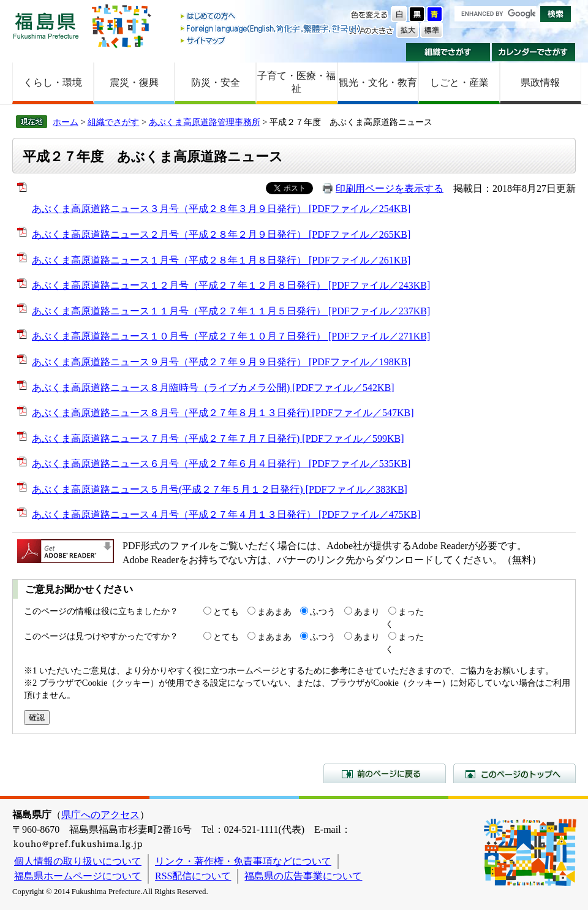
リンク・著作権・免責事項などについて (243, 861)
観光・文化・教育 (378, 82)
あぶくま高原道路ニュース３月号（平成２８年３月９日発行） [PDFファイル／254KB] (221, 209)
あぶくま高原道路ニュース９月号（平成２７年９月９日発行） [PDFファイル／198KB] (221, 362)
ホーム (66, 122)
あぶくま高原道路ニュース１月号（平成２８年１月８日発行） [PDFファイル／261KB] (221, 260)
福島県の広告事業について (303, 876)
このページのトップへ (514, 773)
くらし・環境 (53, 82)
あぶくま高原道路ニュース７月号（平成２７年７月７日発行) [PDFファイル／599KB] (218, 438)
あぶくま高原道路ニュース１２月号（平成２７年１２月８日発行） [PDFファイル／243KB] (231, 285)
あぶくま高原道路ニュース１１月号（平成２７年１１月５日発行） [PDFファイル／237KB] (231, 311)
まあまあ (274, 612)
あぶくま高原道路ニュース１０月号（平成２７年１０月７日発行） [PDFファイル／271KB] (231, 336)
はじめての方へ (271, 17)
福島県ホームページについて (78, 876)
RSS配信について (193, 876)
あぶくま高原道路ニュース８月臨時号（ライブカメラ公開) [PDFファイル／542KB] (213, 388)
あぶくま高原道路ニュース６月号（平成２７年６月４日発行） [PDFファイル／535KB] (221, 464)
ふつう (323, 612)
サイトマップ (271, 40)
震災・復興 (134, 82)
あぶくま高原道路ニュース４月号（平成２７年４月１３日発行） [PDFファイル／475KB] (226, 514)
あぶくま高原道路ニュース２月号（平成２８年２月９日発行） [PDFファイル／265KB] (221, 234)
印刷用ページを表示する (390, 188)
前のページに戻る (385, 773)
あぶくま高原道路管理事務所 (205, 122)
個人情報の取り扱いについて (78, 861)
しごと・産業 (459, 82)
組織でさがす (448, 52)
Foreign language (271, 28)
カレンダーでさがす (534, 52)
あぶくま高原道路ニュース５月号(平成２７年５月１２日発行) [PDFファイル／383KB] (220, 489)
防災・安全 (216, 82)
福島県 (46, 25)
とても (226, 612)
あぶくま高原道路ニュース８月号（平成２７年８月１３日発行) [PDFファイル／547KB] (223, 413)
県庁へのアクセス (100, 815)
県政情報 (540, 82)
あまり (367, 612)
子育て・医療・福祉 (296, 82)
